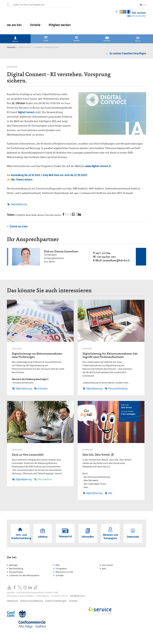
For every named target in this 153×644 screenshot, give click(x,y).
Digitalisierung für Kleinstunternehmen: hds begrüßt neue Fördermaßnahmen (110, 355)
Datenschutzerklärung (32, 601)
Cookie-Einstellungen (56, 601)
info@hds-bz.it (77, 596)
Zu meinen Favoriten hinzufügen (128, 54)
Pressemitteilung (116, 389)
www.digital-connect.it (98, 166)
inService (41, 389)
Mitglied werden (60, 25)
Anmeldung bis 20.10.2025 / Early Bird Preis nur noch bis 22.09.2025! (49, 175)
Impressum (12, 601)
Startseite (11, 47)
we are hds (14, 25)
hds (109, 493)
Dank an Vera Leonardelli (28, 455)
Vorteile (35, 25)
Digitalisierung (17, 204)
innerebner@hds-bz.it (116, 260)
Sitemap (73, 601)
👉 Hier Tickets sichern (20, 180)
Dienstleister (43, 479)
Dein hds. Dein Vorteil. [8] (98, 455)
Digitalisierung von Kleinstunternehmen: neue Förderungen (37, 355)
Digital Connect (26, 112)
